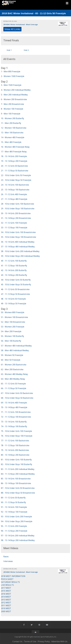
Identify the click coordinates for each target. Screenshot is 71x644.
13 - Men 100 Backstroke (12, 133)
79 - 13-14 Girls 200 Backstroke (15, 450)
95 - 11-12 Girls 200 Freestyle (14, 526)
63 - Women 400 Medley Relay (14, 374)
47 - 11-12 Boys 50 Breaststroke (15, 294)
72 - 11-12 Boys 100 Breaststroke (16, 417)
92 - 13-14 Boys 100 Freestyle (14, 512)
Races (6, 557)
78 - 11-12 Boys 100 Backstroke (15, 445)
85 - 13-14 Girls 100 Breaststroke (16, 479)
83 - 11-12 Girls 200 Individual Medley (18, 469)
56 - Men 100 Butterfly (11, 341)
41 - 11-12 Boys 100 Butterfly (14, 266)
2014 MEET (6, 597)
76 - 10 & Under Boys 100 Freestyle (17, 436)
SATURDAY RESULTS (10, 582)
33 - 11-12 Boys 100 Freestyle (14, 228)
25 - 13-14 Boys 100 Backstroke (15, 190)
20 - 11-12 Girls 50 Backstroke (14, 166)
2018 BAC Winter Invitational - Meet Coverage (21, 24)
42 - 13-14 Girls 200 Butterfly (14, 270)
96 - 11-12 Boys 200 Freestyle (14, 531)
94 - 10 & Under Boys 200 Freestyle (17, 521)
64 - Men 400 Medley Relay (13, 379)
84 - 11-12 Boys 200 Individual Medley (18, 474)
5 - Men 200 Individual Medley (14, 95)
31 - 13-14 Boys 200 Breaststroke (16, 218)
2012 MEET (6, 603)
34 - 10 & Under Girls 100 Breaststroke (18, 232)
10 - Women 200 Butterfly (12, 118)
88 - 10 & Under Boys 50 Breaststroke (18, 493)
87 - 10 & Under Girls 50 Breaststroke (18, 488)
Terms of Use (30, 641)
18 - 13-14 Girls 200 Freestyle (14, 156)
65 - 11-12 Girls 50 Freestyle (13, 384)
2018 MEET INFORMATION (13, 576)
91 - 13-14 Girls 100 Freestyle (14, 507)
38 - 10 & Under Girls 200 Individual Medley (20, 251)
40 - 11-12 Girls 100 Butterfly (14, 261)
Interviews (8, 561)
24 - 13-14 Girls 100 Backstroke (15, 185)
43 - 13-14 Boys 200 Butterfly (14, 275)
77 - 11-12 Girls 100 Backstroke (15, 441)
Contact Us (17, 641)
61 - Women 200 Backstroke (14, 365)
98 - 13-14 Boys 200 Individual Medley (18, 540)
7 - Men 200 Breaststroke (12, 104)
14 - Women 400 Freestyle (13, 137)
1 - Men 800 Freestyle (11, 71)
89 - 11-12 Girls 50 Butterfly (13, 498)
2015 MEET (6, 591)
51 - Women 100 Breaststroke (14, 317)
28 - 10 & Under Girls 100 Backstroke (17, 204)
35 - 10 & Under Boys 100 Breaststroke (19, 237)
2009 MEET (6, 611)
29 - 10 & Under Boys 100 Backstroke (18, 209)
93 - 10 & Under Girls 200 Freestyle (16, 517)
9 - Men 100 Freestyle (11, 114)
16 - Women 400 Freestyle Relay (15, 147)
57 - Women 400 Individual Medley (16, 346)
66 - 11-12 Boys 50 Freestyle (14, 388)
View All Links (12, 29)
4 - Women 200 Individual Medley (16, 90)
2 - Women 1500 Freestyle (13, 76)
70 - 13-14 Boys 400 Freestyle (14, 407)
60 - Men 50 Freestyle (11, 360)
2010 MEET (6, 608)
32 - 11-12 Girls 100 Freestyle (14, 223)
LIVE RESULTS (7, 585)
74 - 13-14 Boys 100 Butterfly (14, 426)
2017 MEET (6, 588)
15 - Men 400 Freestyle (11, 142)
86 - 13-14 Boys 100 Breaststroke (16, 483)
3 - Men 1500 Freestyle (11, 85)
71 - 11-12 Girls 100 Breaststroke (16, 412)
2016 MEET (6, 594)
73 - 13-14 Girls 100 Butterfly (14, 422)
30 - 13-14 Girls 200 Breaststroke (16, 213)
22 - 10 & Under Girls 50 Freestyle (16, 175)
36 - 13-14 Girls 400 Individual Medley (18, 242)
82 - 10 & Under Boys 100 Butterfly (17, 464)
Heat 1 (9, 50)
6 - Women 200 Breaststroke (14, 99)
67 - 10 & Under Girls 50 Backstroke (17, 393)
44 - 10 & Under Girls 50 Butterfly (16, 280)
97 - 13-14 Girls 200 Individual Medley (18, 536)
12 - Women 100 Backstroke (14, 128)
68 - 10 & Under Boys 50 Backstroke (17, 398)
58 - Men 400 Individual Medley (15, 350)
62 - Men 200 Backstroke (12, 369)
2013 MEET (6, 600)
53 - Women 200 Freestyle (13, 327)
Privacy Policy (44, 641)
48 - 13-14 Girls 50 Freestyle (13, 299)
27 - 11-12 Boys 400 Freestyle (14, 199)
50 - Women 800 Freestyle (13, 312)
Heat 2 (26, 50)
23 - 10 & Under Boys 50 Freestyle (16, 180)
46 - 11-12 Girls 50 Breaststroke (15, 289)
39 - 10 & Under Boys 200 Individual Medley (20, 256)
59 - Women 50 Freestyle (12, 355)
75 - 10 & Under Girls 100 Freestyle (16, 431)
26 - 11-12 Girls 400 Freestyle (14, 194)
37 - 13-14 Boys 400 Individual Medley (18, 247)
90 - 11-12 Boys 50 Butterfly (13, 502)
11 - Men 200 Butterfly (11, 123)
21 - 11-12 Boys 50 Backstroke (15, 171)
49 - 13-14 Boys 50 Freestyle (14, 304)
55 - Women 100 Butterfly (12, 336)
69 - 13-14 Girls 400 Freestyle (14, 403)
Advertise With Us (59, 641)
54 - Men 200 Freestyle (11, 331)
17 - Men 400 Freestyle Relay (14, 152)
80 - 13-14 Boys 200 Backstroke (15, 455)
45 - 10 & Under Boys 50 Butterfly (16, 284)
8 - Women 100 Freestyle (12, 109)
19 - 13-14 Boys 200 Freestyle (14, 161)
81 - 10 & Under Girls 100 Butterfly (16, 460)
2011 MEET (6, 605)
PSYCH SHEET (7, 579)
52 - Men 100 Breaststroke (13, 322)
